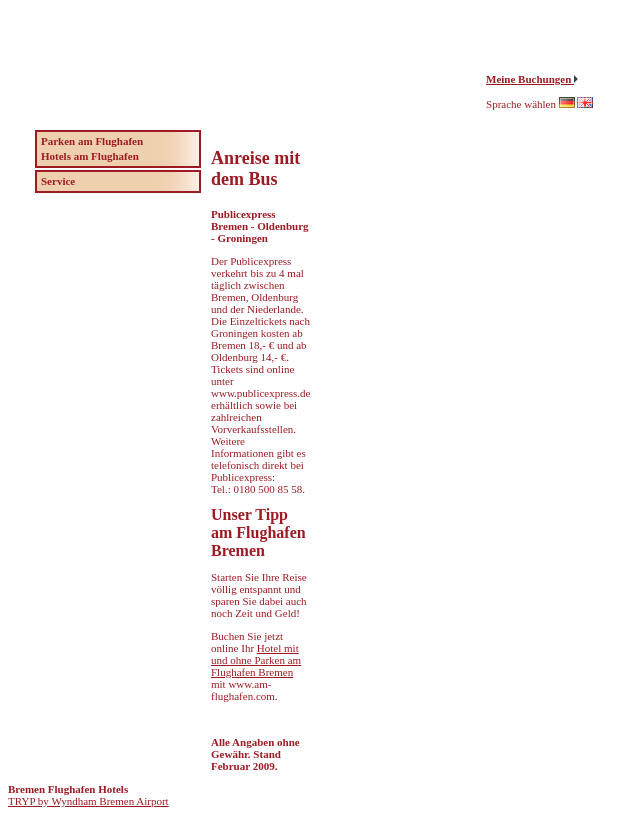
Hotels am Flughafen (90, 156)
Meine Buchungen (530, 79)
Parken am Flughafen (92, 141)
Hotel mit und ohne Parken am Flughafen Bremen (256, 660)
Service (58, 181)
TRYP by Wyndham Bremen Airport (88, 801)
